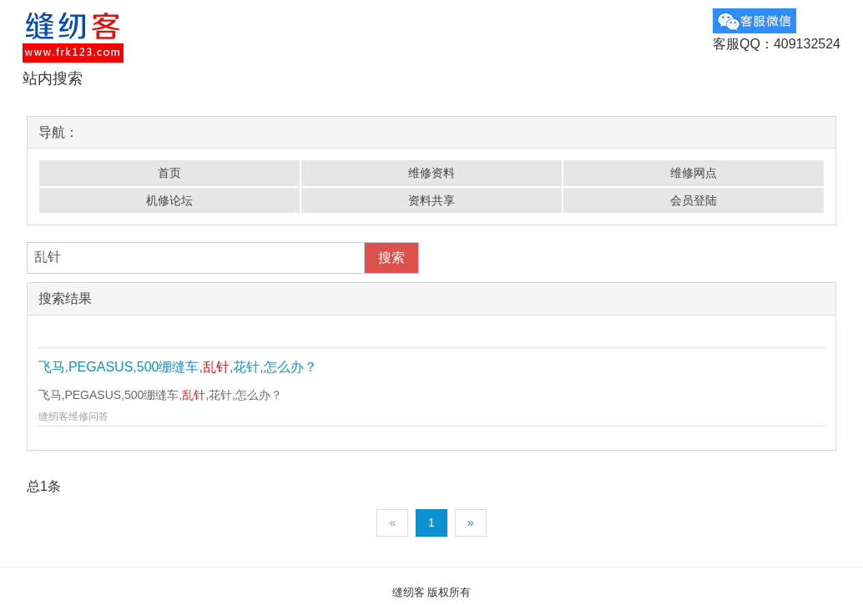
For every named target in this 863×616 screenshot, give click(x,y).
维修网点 (694, 173)
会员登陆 (694, 200)
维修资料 (431, 173)
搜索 (391, 258)
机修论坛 (169, 200)
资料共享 (431, 200)
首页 (169, 173)
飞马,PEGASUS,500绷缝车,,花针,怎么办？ (178, 367)
